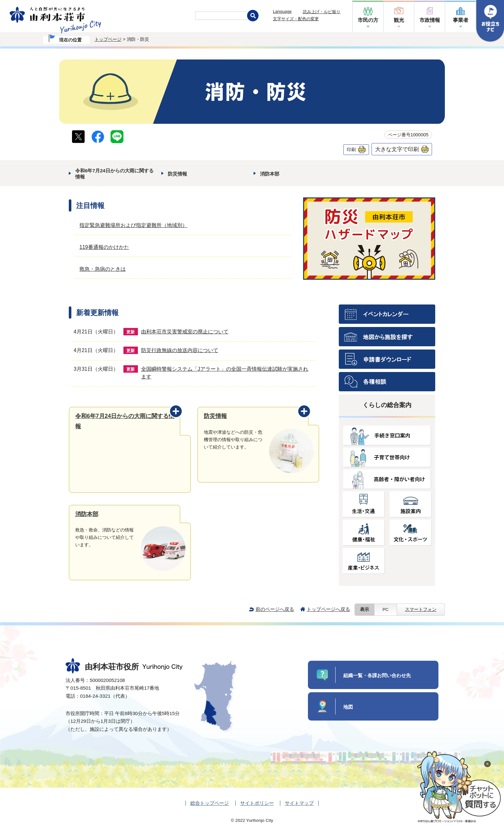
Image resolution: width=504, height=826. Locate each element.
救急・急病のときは (103, 269)
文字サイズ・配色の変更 (296, 19)
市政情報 (430, 20)
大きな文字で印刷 (397, 149)
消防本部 (270, 174)
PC (386, 609)
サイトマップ (299, 803)
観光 (399, 20)
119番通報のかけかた (104, 247)
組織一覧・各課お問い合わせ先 (377, 675)
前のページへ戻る (275, 609)
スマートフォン (421, 609)
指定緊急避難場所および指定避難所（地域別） (133, 225)
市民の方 (368, 20)
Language (282, 11)
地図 (348, 707)
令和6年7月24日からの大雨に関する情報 (114, 173)
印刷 (351, 150)
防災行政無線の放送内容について (180, 350)
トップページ (108, 39)
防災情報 (177, 174)
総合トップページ (210, 803)
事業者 (461, 20)
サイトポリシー (257, 803)
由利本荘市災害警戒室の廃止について (185, 332)
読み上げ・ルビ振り (322, 12)
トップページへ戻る (328, 609)
